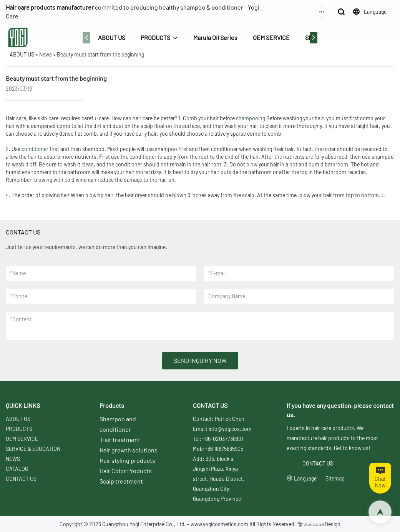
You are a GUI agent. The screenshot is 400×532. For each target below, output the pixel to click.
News (46, 54)
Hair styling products (127, 460)
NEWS (13, 459)
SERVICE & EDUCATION (33, 449)
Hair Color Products (126, 471)
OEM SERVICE (271, 37)
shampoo (247, 118)
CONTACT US (21, 479)
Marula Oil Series (215, 37)
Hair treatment (120, 440)
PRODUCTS (155, 37)
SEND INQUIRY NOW (200, 360)
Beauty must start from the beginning (100, 54)
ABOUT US (112, 37)
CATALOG (17, 469)
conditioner (35, 149)
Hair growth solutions (129, 450)
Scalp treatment (121, 481)
